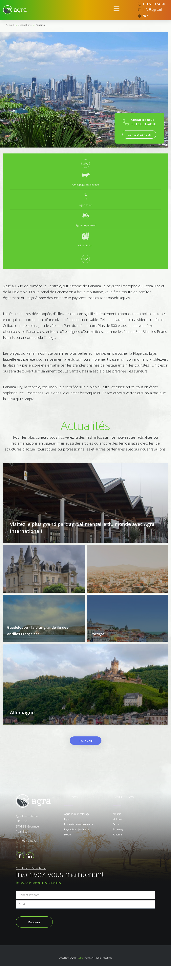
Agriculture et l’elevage (77, 828)
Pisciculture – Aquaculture (79, 838)
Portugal (98, 641)
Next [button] (86, 259)
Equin (67, 833)
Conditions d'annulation (31, 882)
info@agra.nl (150, 10)
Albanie (117, 828)
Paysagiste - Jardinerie (77, 843)
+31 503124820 (151, 4)
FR (143, 16)
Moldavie (118, 833)
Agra (81, 971)
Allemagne (22, 726)
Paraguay (118, 843)
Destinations (25, 25)
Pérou (116, 838)
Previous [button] (86, 164)
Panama (117, 848)
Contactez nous (139, 134)
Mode (67, 848)
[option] (85, 179)
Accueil (10, 25)
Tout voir (86, 754)
